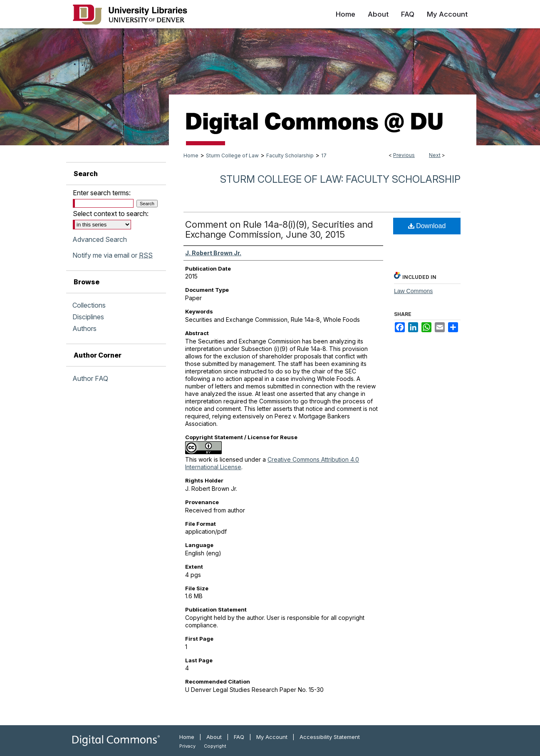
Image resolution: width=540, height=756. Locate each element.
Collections (89, 305)
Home (191, 155)
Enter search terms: (102, 193)
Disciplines (88, 317)
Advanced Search (100, 239)
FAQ (239, 737)
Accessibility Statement (330, 737)
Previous (404, 155)
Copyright (215, 746)
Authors (84, 328)
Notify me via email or (113, 255)
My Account (272, 737)
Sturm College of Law (232, 155)
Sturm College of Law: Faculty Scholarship (340, 179)
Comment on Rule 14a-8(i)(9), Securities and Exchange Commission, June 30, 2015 (279, 229)
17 (324, 155)
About (214, 737)
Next (435, 155)
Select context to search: (111, 214)
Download (427, 226)
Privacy (187, 746)
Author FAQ (90, 378)
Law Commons (413, 291)
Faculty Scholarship (290, 155)
